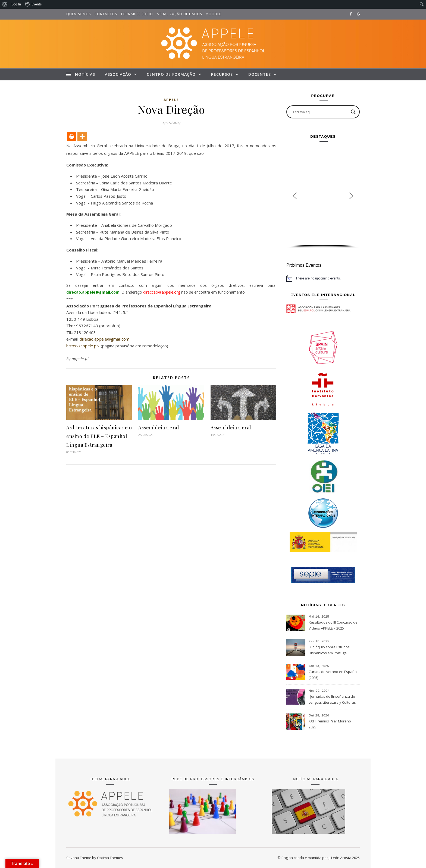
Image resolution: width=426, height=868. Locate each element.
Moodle (213, 14)
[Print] (72, 136)
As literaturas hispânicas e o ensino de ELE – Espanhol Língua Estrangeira (99, 436)
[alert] (323, 278)
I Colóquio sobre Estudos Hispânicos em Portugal (329, 650)
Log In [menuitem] (16, 4)
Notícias (85, 74)
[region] (323, 197)
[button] (295, 196)
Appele (171, 100)
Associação (118, 74)
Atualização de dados (179, 14)
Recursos (222, 74)
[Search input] (321, 112)
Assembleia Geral (159, 427)
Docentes (260, 74)
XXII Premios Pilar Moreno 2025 (330, 724)
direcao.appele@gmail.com (104, 339)
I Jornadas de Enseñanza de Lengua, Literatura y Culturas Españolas (332, 700)
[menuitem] (5, 4)
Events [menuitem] (33, 4)
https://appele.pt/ (83, 346)
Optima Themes (110, 858)
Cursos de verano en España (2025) (333, 675)
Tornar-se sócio (137, 14)
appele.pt (80, 359)
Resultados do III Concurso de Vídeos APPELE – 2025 (333, 625)
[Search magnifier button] (353, 112)
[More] (82, 136)
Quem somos (79, 14)
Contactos (106, 14)
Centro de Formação (171, 74)
